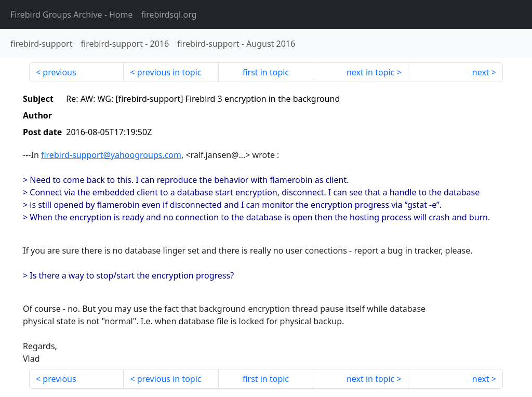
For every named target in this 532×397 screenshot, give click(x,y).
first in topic (266, 72)
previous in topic (169, 72)
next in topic (370, 72)
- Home (72, 15)
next (481, 72)
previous (59, 72)
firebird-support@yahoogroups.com (111, 155)
